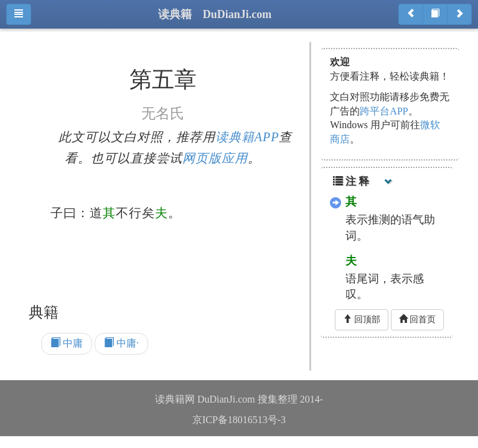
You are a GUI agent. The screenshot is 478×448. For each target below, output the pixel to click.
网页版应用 (215, 158)
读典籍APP (247, 137)
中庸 (67, 343)
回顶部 (362, 319)
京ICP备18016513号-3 (239, 420)
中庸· (121, 343)
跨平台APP (384, 111)
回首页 (418, 319)
